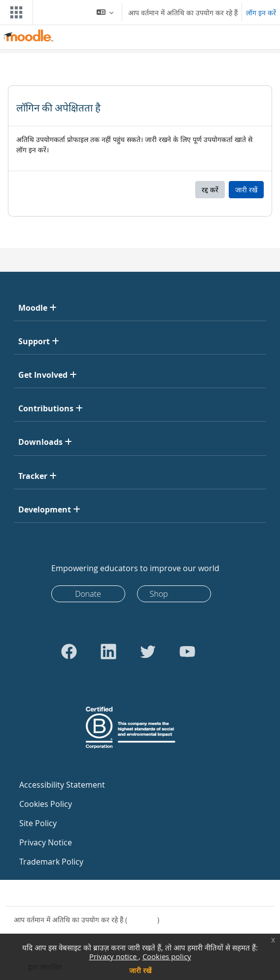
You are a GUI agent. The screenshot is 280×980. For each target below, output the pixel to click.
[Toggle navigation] (14, 12)
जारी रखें (140, 970)
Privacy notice (114, 956)
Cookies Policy (46, 804)
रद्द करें (210, 190)
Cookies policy (167, 956)
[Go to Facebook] (69, 652)
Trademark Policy (51, 862)
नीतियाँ (23, 930)
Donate (88, 594)
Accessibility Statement (62, 785)
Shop (159, 594)
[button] (105, 12)
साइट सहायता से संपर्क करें (54, 893)
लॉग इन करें (261, 13)
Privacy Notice (46, 842)
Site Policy (38, 823)
